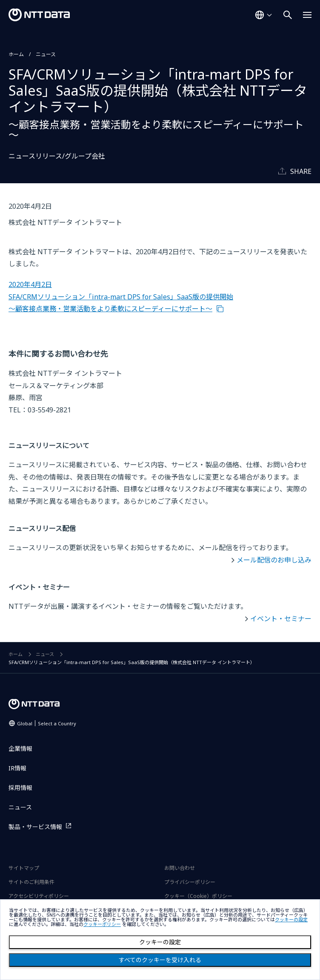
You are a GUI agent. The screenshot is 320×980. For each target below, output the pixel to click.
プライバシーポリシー (190, 882)
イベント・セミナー (281, 619)
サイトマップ (24, 868)
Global (47, 723)
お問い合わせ (180, 868)
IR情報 (17, 768)
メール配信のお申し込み (274, 560)
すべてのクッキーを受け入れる (160, 960)
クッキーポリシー (102, 925)
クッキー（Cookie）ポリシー (198, 896)
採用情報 (20, 788)
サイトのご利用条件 (31, 882)
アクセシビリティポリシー (39, 896)
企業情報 (20, 748)
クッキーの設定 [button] (291, 920)
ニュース (46, 54)
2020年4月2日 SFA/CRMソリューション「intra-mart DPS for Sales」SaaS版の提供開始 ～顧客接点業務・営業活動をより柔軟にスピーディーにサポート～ (121, 297)
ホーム (16, 54)
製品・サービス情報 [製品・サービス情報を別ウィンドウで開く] (35, 827)
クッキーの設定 (160, 942)
